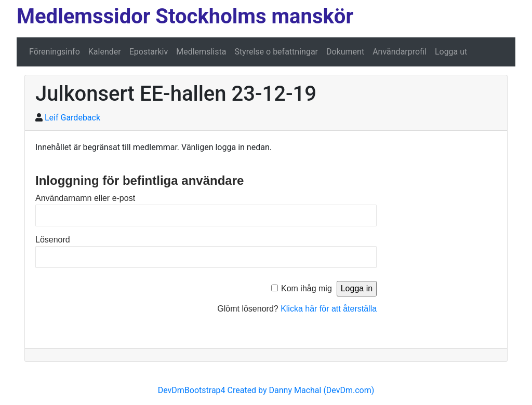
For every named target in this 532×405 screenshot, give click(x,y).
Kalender (105, 52)
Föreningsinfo (55, 52)
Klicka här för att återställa (329, 309)
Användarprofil (400, 52)
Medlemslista (201, 52)
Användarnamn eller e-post (85, 198)
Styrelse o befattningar (276, 52)
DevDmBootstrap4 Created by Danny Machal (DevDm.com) (266, 390)
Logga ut (451, 52)
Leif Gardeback (72, 118)
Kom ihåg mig (307, 288)
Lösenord (53, 240)
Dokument (345, 52)
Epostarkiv (149, 52)
